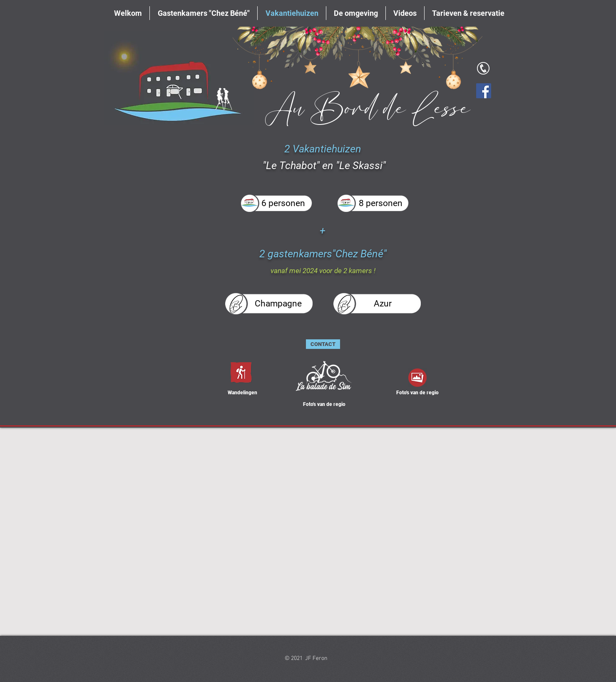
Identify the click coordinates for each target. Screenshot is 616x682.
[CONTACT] (323, 344)
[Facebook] (484, 91)
